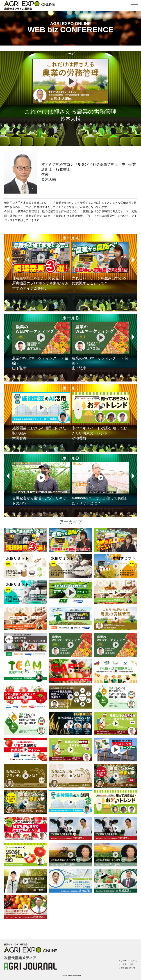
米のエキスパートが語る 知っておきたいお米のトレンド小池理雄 (101, 416)
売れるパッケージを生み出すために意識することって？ (101, 263)
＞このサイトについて (128, 961)
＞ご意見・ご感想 (126, 964)
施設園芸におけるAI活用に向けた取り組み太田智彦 (41, 416)
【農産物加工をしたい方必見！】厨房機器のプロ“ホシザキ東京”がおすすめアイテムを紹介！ (41, 266)
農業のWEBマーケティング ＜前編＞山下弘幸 (101, 346)
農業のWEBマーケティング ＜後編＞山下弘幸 (41, 346)
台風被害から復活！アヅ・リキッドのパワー (41, 483)
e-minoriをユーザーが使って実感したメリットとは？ (101, 483)
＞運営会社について (127, 968)
